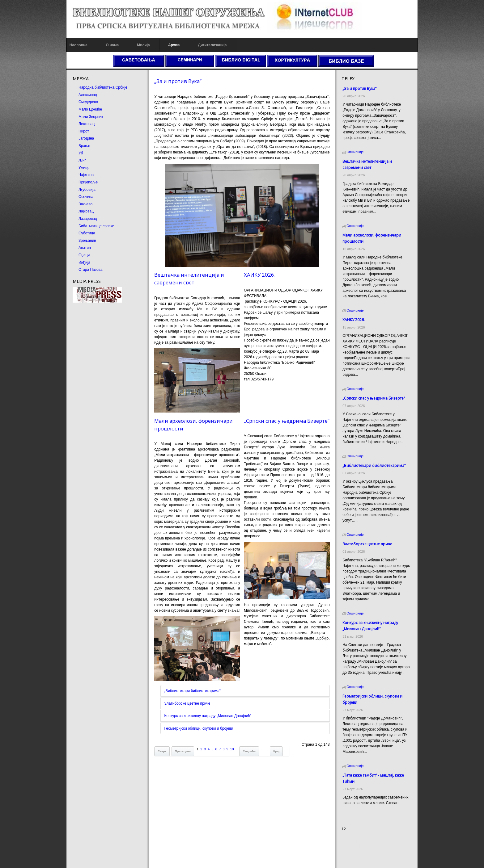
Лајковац (81, 211)
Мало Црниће (85, 109)
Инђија (79, 262)
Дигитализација (207, 45)
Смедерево (83, 102)
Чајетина (81, 175)
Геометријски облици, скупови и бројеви (196, 732)
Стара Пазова (85, 270)
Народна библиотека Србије (98, 87)
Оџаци (79, 255)
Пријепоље (83, 182)
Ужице (79, 168)
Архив (169, 45)
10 (229, 753)
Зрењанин (82, 241)
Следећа (246, 755)
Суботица (82, 233)
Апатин (79, 248)
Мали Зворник (85, 117)
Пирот (79, 131)
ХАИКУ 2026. (260, 275)
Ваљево (80, 204)
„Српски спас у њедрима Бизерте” (287, 423)
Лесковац (81, 124)
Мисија (138, 45)
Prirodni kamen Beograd (364, 852)
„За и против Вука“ (175, 81)
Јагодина (81, 138)
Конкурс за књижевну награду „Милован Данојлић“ (205, 719)
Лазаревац (83, 219)
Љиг (77, 160)
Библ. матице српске (91, 226)
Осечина (81, 197)
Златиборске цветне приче (185, 707)
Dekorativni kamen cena (364, 846)
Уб (75, 153)
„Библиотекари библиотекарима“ (190, 694)
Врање (79, 146)
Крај (274, 755)
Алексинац (83, 95)
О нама (107, 45)
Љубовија (82, 190)
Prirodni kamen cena (361, 841)
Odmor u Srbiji (356, 858)
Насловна (73, 45)
